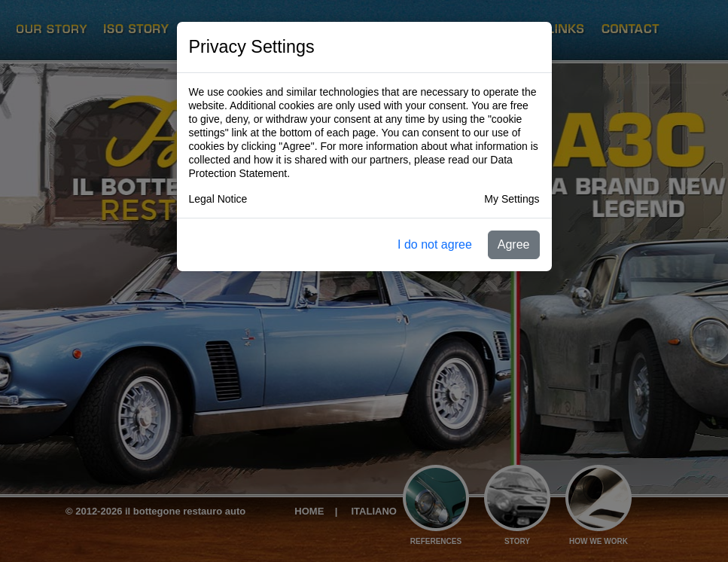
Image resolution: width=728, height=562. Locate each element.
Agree (514, 244)
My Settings (512, 199)
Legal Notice (218, 199)
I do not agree (435, 244)
